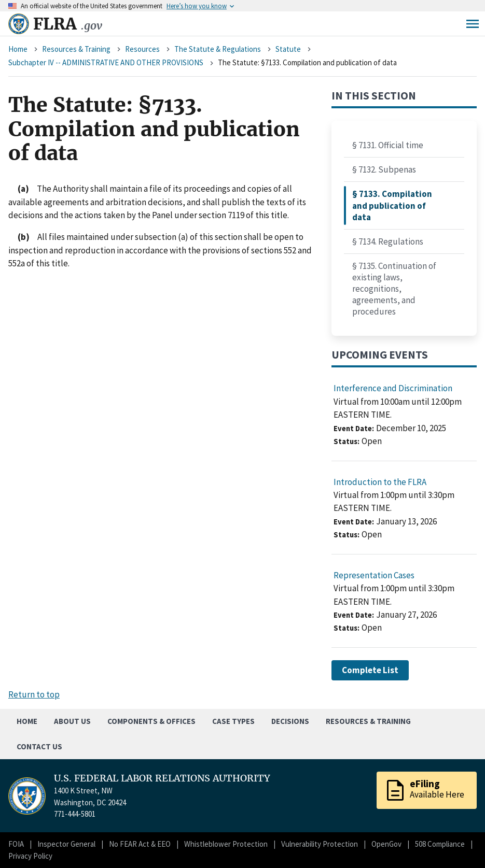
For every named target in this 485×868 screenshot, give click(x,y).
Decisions (290, 721)
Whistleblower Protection (226, 844)
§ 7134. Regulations (388, 241)
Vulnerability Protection (320, 844)
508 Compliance (440, 844)
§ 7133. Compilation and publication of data (392, 205)
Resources (142, 49)
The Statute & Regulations (218, 49)
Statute (288, 49)
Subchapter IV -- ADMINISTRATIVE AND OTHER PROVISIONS (106, 62)
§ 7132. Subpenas (384, 169)
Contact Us (39, 746)
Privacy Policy (30, 856)
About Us (72, 721)
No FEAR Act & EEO (140, 844)
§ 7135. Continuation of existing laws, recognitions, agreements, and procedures (394, 289)
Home (18, 49)
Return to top (34, 694)
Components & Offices (151, 721)
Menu (473, 24)
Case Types (233, 721)
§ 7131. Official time (388, 145)
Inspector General (66, 844)
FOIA (16, 844)
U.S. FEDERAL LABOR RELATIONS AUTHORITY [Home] (162, 778)
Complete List (370, 670)
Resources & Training (76, 49)
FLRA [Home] (68, 24)
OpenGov (386, 844)
